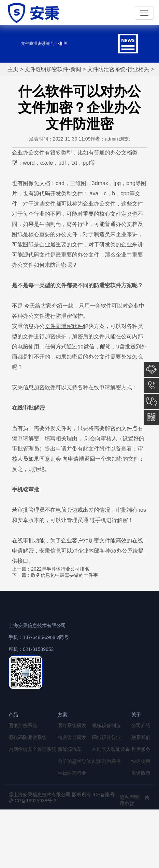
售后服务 (141, 749)
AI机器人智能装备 (111, 749)
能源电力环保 (106, 761)
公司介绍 (141, 725)
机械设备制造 (106, 725)
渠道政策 (141, 773)
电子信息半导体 (74, 761)
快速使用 (141, 761)
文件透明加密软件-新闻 (53, 69)
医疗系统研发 (72, 725)
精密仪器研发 (72, 737)
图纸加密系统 (23, 725)
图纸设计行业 (106, 737)
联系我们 (141, 737)
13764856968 (151, 385)
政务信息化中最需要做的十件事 (64, 575)
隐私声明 (129, 797)
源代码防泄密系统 (28, 737)
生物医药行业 (72, 773)
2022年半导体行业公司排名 (60, 569)
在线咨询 (151, 369)
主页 (13, 69)
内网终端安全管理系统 (32, 749)
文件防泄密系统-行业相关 (118, 69)
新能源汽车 (70, 749)
